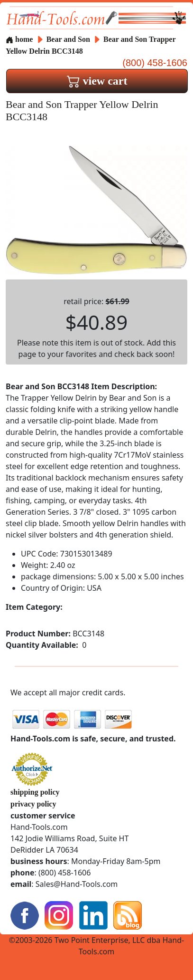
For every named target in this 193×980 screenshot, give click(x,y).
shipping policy (35, 792)
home (19, 39)
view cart (97, 81)
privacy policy (33, 804)
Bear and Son (69, 39)
